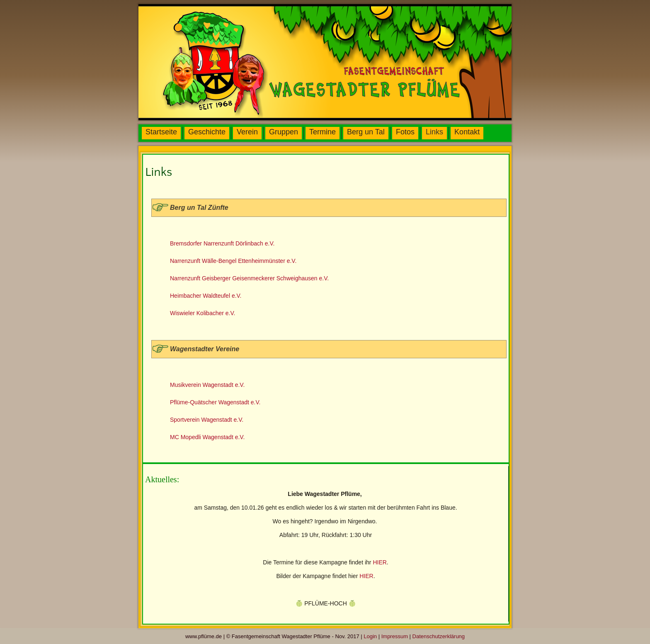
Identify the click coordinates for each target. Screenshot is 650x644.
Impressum (395, 636)
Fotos (405, 132)
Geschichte (207, 132)
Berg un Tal (366, 132)
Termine (323, 132)
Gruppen (284, 132)
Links (434, 132)
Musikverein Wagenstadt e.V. (207, 385)
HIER (380, 562)
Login (370, 636)
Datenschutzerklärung (439, 636)
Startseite (161, 132)
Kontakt (467, 132)
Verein (247, 132)
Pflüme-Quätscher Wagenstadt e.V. (215, 402)
